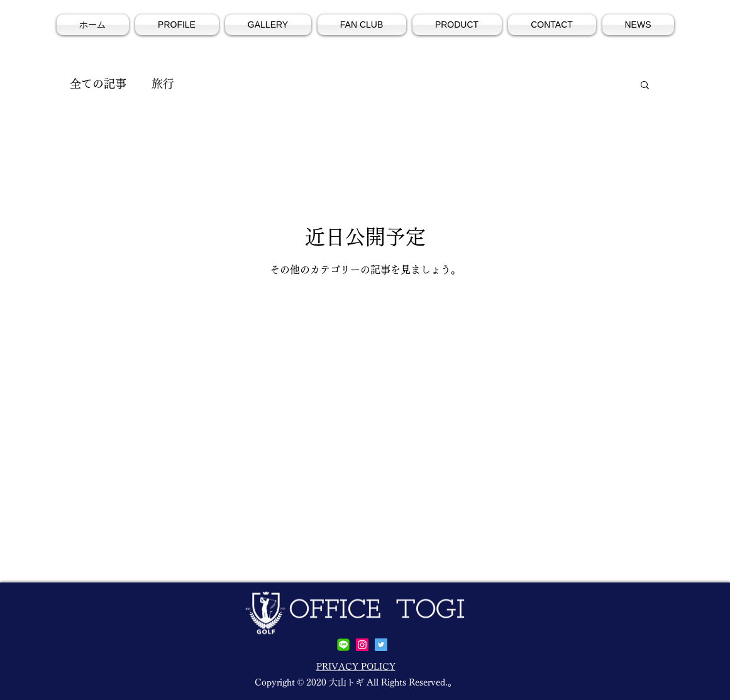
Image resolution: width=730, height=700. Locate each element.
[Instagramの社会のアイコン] (362, 645)
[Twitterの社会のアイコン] (381, 645)
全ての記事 (98, 84)
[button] (645, 86)
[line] (343, 645)
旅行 (163, 84)
